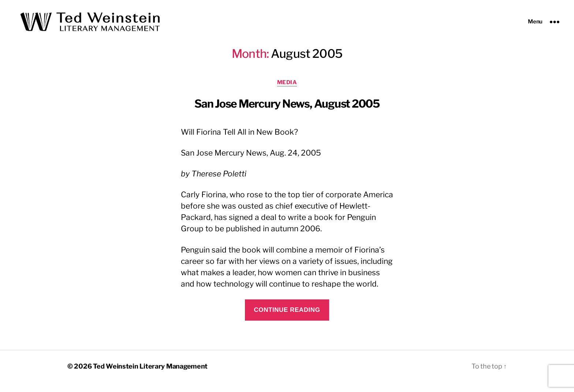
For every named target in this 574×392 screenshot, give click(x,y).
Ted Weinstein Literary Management (150, 376)
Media (287, 92)
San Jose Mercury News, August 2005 (287, 113)
